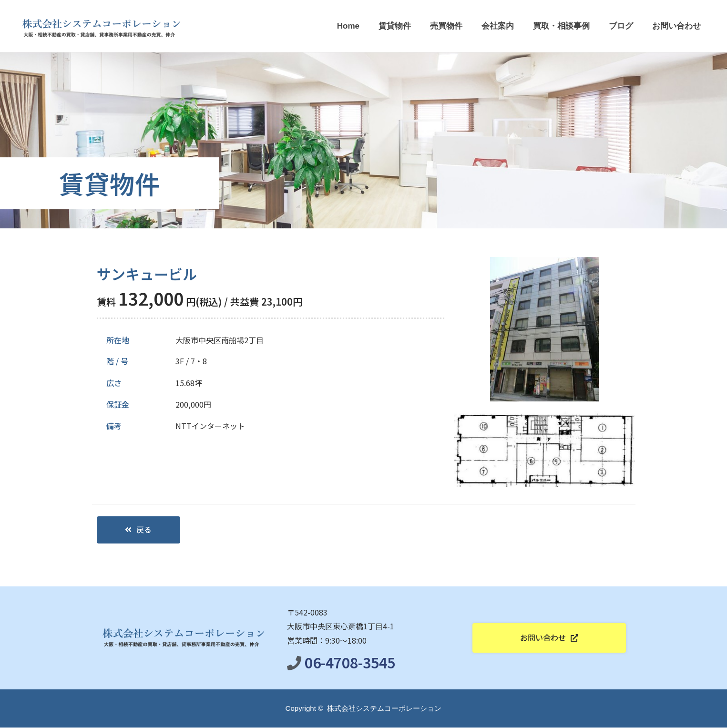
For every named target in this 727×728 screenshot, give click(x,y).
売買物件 (446, 26)
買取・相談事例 (561, 26)
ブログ (621, 26)
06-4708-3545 (350, 663)
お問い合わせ (676, 26)
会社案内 (498, 26)
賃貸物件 (395, 26)
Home (348, 26)
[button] (139, 530)
